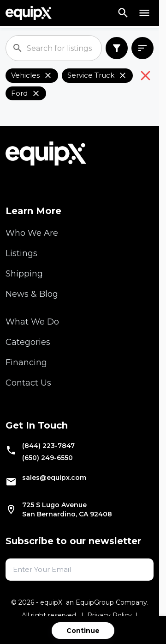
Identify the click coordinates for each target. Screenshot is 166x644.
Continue (83, 631)
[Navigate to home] (29, 13)
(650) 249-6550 (47, 458)
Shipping (24, 274)
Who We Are (32, 233)
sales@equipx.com (54, 478)
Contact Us (28, 383)
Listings (21, 253)
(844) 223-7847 (48, 446)
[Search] (123, 13)
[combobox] (142, 48)
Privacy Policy (110, 615)
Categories (28, 342)
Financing (26, 362)
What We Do (32, 322)
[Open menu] (144, 13)
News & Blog (32, 294)
